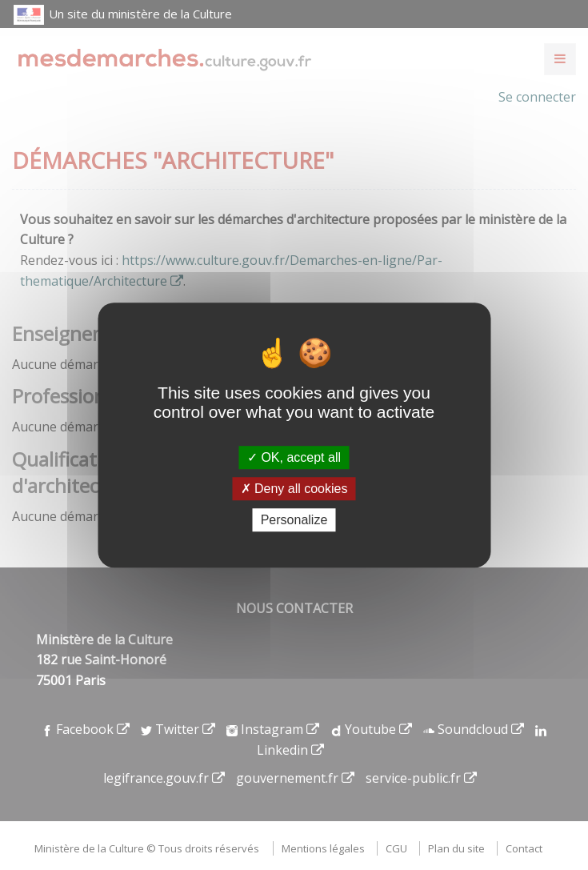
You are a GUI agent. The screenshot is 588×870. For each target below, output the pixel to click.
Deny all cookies (294, 489)
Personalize (294, 520)
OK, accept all (294, 457)
